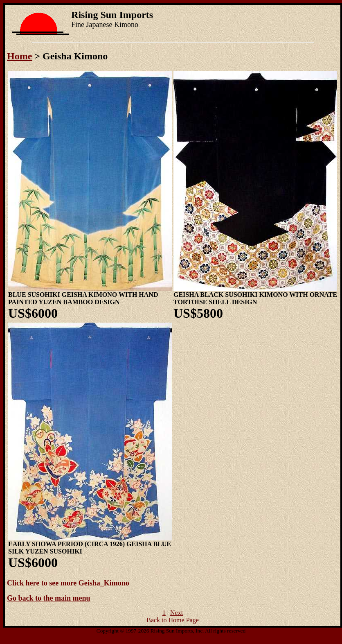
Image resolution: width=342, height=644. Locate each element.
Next (177, 613)
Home (19, 56)
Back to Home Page (173, 620)
